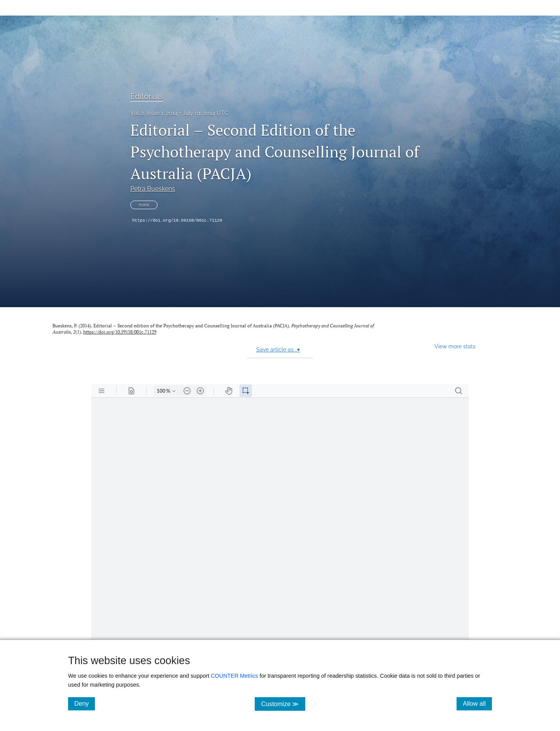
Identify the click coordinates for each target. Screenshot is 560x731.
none (144, 205)
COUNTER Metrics (234, 676)
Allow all (477, 703)
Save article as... (278, 350)
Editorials (147, 96)
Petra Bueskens (153, 189)
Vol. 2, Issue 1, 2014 (154, 113)
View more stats (455, 346)
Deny (85, 703)
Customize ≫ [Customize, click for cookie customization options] (283, 704)
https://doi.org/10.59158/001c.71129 (177, 220)
